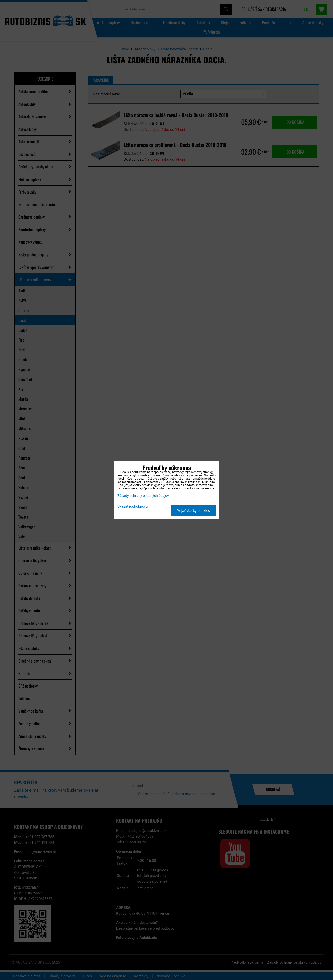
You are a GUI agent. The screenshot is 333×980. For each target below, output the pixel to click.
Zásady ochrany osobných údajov (143, 496)
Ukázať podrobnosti (133, 507)
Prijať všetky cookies (193, 510)
